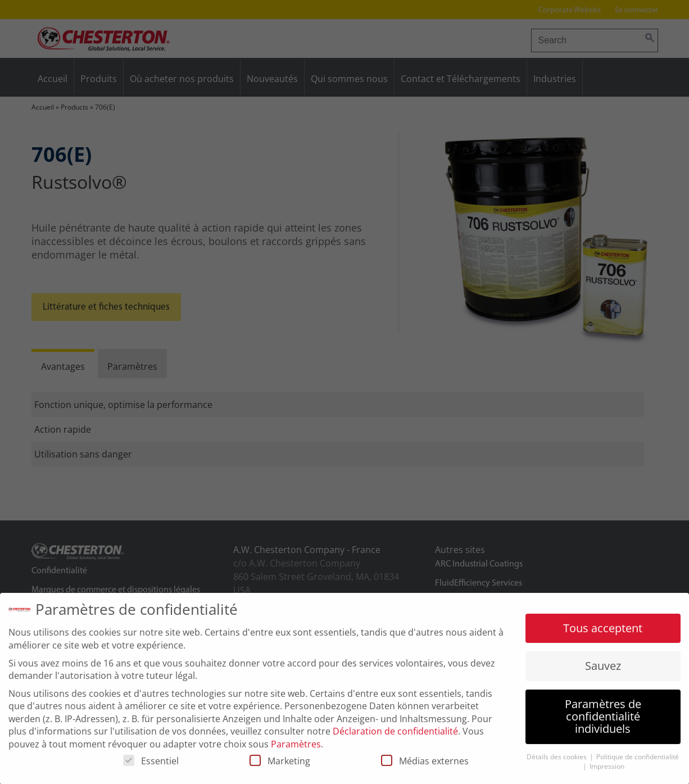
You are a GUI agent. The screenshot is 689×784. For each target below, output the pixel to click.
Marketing (280, 766)
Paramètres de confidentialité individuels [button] (603, 721)
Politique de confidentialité (638, 762)
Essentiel (151, 766)
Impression (607, 771)
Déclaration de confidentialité (395, 736)
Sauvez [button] (603, 671)
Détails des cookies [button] (557, 762)
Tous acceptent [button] (603, 633)
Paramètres (296, 749)
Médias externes (425, 766)
